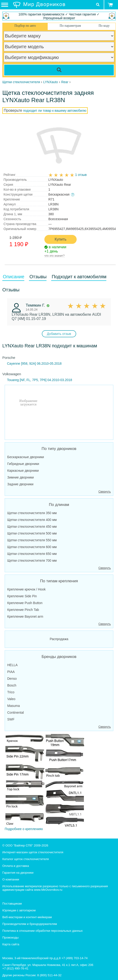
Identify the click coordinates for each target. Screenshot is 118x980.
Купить (61, 239)
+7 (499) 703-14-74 (75, 958)
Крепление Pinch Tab (23, 610)
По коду (104, 26)
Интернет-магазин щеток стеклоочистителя (33, 852)
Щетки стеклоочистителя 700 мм (32, 561)
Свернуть (105, 492)
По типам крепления (59, 581)
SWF (11, 719)
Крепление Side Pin (22, 596)
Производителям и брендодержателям (30, 924)
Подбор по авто (25, 26)
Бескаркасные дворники (26, 457)
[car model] (59, 47)
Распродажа (59, 639)
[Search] (59, 70)
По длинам (59, 505)
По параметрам (70, 26)
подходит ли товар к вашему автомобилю (55, 111)
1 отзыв (81, 175)
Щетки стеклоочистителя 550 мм (32, 540)
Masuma (14, 706)
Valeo (11, 699)
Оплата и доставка (16, 866)
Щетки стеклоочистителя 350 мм (32, 513)
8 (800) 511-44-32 (49, 975)
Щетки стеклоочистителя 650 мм (32, 554)
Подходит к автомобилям (79, 277)
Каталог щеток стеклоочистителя (26, 859)
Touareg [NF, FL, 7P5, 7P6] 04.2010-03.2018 (40, 380)
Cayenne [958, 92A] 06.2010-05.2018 (34, 364)
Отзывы (38, 277)
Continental (16, 713)
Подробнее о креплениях (44, 782)
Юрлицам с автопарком (19, 910)
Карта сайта (11, 944)
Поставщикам (12, 904)
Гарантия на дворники (18, 873)
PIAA (11, 672)
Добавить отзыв (59, 334)
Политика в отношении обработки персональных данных (43, 931)
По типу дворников (59, 449)
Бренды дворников (59, 657)
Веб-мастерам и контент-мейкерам (27, 917)
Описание (14, 277)
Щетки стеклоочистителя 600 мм (32, 547)
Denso (12, 679)
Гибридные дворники (23, 464)
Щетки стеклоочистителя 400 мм (32, 520)
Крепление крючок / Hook (26, 589)
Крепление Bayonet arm (25, 616)
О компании (11, 879)
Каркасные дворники (23, 471)
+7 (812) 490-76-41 (15, 968)
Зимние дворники (21, 477)
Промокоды (11, 937)
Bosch (12, 685)
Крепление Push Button (25, 603)
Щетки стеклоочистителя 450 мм (32, 527)
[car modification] (59, 57)
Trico (11, 692)
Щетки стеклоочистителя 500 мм (32, 533)
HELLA (12, 665)
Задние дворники (20, 484)
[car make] (59, 36)
